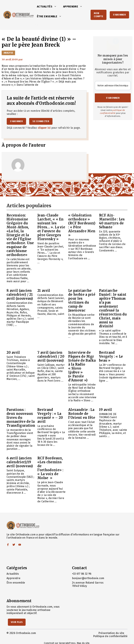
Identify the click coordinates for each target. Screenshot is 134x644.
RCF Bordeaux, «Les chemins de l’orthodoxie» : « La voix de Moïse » (50, 468)
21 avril (44, 291)
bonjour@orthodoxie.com (88, 578)
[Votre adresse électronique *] (113, 86)
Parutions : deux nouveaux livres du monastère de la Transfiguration (21, 418)
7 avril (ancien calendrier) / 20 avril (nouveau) (51, 356)
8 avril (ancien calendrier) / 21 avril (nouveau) (20, 294)
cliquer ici (44, 128)
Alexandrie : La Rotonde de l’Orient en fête (82, 414)
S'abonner (119, 15)
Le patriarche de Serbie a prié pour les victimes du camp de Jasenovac (82, 300)
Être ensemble (51, 16)
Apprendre (74, 7)
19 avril (106, 410)
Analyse (8, 53)
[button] (56, 7)
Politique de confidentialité (110, 636)
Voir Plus (17, 622)
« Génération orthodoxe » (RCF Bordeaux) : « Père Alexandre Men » (82, 225)
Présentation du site (111, 633)
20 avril (13, 352)
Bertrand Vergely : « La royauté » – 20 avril (50, 416)
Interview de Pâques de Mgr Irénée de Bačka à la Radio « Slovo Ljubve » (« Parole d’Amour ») (82, 366)
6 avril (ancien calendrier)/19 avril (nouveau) (20, 462)
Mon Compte (98, 15)
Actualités (48, 7)
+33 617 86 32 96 (82, 574)
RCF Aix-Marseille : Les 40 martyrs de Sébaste (112, 221)
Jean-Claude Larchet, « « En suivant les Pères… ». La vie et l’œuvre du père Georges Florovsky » (51, 227)
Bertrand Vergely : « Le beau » (111, 356)
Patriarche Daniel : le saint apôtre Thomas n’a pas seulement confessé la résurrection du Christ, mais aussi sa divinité (113, 308)
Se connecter (41, 121)
